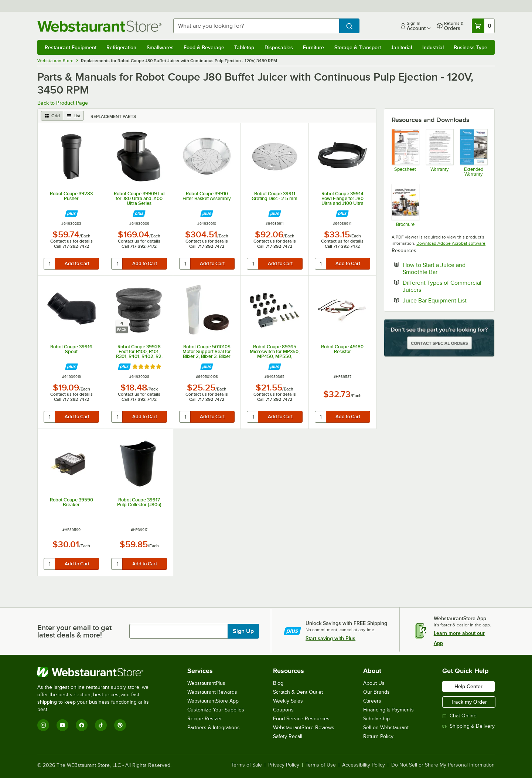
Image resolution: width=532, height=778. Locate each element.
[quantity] (50, 264)
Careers (372, 701)
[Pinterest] (120, 725)
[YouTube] (62, 725)
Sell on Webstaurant (386, 728)
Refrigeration (121, 47)
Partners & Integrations (214, 728)
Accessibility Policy (364, 765)
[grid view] (52, 116)
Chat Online (459, 716)
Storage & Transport (358, 47)
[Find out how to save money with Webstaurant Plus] (71, 214)
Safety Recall (288, 736)
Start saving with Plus (330, 638)
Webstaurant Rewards (212, 692)
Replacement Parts (113, 116)
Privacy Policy (284, 765)
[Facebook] (82, 725)
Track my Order (469, 702)
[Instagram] (43, 725)
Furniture (313, 47)
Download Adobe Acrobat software (451, 243)
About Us (374, 683)
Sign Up (243, 631)
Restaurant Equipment (71, 47)
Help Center (468, 686)
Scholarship (376, 719)
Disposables (279, 47)
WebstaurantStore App (213, 701)
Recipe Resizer (205, 719)
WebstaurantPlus (206, 683)
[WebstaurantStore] (98, 672)
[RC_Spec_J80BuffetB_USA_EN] (405, 153)
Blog (278, 683)
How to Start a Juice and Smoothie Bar (443, 268)
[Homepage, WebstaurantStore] (99, 26)
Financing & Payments (388, 710)
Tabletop (244, 47)
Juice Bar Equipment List (445, 300)
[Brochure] (405, 205)
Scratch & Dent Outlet (298, 692)
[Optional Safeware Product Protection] (473, 153)
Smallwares (160, 47)
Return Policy (378, 736)
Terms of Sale (247, 765)
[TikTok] (101, 725)
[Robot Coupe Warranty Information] (439, 153)
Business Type (470, 47)
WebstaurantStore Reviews (304, 728)
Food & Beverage (204, 47)
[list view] (74, 116)
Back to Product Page (63, 103)
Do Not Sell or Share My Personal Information (443, 765)
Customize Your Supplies (216, 710)
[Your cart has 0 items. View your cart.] (483, 26)
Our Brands (376, 692)
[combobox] (256, 26)
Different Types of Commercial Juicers (442, 286)
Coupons (283, 710)
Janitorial (401, 47)
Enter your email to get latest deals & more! (74, 631)
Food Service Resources (301, 719)
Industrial (433, 47)
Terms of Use (321, 765)
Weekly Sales (288, 701)
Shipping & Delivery (468, 726)
